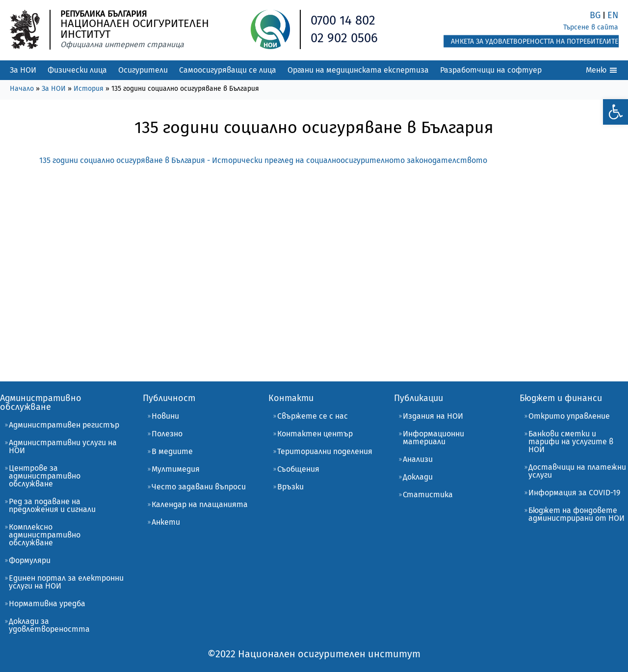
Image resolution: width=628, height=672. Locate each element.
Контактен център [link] (315, 434)
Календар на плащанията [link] (200, 504)
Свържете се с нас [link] (313, 416)
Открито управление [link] (569, 416)
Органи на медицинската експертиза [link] (358, 70)
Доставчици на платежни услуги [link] (577, 471)
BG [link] (595, 15)
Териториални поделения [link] (325, 451)
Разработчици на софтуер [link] (491, 70)
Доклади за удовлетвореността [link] (49, 625)
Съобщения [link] (298, 469)
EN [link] (613, 15)
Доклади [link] (418, 477)
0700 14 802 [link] (343, 20)
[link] (615, 111)
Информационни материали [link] (433, 438)
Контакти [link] (291, 398)
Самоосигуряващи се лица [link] (228, 70)
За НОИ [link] (23, 70)
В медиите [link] (172, 451)
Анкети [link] (166, 522)
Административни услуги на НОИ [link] (63, 446)
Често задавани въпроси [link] (199, 487)
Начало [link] (22, 89)
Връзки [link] (290, 487)
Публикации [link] (419, 398)
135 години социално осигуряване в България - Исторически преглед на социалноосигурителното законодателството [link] (263, 160)
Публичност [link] (169, 398)
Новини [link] (165, 416)
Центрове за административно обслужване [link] (45, 476)
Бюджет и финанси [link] (561, 398)
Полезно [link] (167, 434)
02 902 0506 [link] (344, 38)
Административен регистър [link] (64, 425)
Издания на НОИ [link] (433, 416)
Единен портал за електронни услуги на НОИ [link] (66, 582)
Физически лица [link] (77, 70)
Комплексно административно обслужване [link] (45, 535)
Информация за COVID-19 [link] (574, 493)
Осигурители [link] (143, 70)
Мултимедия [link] (176, 469)
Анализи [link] (418, 459)
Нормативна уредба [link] (47, 604)
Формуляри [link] (30, 560)
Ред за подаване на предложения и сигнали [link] (52, 505)
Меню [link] (602, 70)
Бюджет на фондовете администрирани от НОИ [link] (576, 514)
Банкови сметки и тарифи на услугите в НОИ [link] (571, 442)
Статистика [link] (428, 495)
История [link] (89, 89)
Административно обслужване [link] (41, 403)
